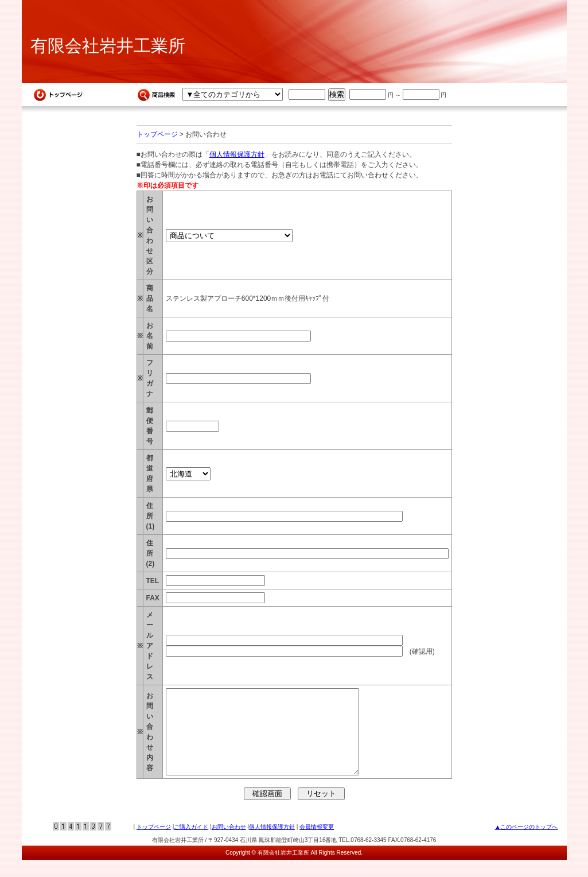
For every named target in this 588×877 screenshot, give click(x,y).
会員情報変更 (317, 844)
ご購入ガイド (191, 844)
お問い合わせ (229, 844)
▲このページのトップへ (527, 844)
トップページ (157, 134)
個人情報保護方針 (237, 154)
